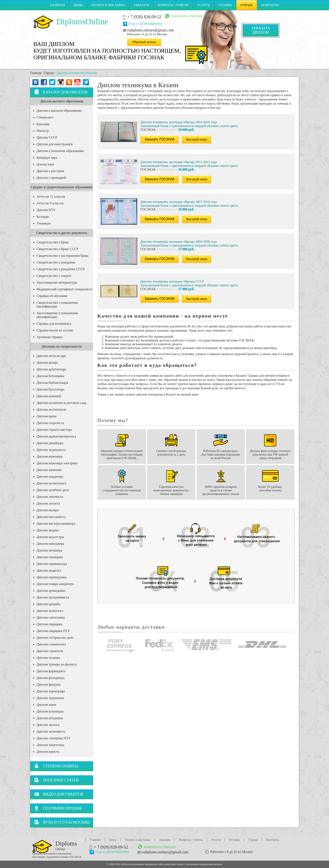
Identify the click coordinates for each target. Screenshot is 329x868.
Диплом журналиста (51, 450)
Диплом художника (50, 698)
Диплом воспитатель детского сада (61, 403)
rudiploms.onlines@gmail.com (151, 30)
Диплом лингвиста (50, 497)
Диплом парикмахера (52, 564)
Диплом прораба (48, 604)
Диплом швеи (46, 705)
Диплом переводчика (52, 577)
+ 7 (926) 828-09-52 (144, 17)
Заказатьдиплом (261, 30)
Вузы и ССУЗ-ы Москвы (62, 822)
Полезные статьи (57, 780)
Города (247, 5)
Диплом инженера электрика (57, 463)
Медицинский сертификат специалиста (64, 289)
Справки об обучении (52, 296)
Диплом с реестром (50, 171)
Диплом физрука (48, 684)
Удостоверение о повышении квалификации (57, 315)
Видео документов (59, 794)
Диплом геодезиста (50, 423)
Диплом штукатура (50, 711)
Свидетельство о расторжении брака (62, 256)
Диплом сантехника (51, 617)
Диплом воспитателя (51, 409)
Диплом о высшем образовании (59, 111)
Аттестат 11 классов (51, 197)
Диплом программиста (53, 597)
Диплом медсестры (50, 537)
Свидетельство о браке (53, 242)
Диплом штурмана (50, 718)
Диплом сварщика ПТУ (53, 631)
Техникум (44, 223)
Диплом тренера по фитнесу (57, 664)
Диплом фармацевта (51, 671)
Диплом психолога (50, 611)
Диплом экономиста (51, 731)
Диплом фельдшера (50, 678)
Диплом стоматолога (51, 644)
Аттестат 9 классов (50, 203)
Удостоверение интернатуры (57, 282)
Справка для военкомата (54, 324)
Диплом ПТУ (46, 210)
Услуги (204, 5)
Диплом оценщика (50, 557)
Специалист (45, 117)
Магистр (43, 131)
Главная (57, 5)
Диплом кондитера (50, 477)
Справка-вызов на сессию (55, 330)
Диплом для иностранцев (55, 144)
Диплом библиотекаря (52, 383)
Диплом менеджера (50, 544)
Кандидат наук (47, 158)
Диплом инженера (50, 456)
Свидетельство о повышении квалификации (57, 304)
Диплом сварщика (49, 624)
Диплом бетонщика (50, 376)
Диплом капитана (49, 470)
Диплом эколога (48, 725)
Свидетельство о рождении (56, 262)
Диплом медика (48, 530)
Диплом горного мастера (54, 430)
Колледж (43, 217)
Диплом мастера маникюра (56, 524)
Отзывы (225, 5)
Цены (78, 5)
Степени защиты (56, 766)
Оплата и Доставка (108, 5)
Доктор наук (45, 164)
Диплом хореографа (51, 691)
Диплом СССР (47, 137)
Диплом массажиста (51, 517)
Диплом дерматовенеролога (56, 436)
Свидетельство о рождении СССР (61, 269)
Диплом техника (48, 658)
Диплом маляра (48, 510)
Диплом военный (49, 396)
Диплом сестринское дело (55, 638)
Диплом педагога (49, 570)
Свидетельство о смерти (54, 276)
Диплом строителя (50, 651)
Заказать (141, 5)
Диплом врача (46, 416)
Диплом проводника (51, 591)
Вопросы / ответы (173, 5)
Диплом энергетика (50, 745)
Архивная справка (50, 337)
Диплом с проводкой (51, 178)
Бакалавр (43, 124)
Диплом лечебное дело (53, 490)
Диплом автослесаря (51, 356)
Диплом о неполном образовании (60, 151)
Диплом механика (49, 550)
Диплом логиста (48, 503)
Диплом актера (47, 363)
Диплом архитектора (51, 369)
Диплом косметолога (51, 483)
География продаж (58, 808)
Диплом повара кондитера (55, 584)
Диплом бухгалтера (50, 389)
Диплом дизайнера (50, 443)
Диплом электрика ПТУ (54, 738)
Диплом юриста (48, 752)
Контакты (270, 5)
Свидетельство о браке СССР (57, 249)
